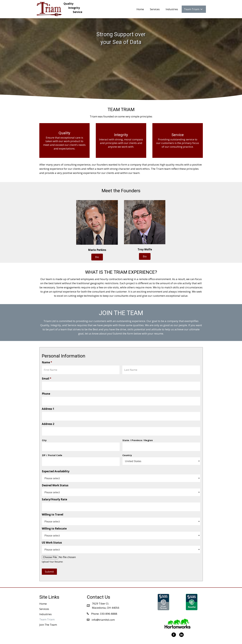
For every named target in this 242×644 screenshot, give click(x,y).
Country (127, 448)
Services (44, 600)
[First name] (81, 369)
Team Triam (47, 610)
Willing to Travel (53, 505)
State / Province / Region (138, 435)
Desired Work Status (55, 478)
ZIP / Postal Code (52, 448)
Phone (46, 391)
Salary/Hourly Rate (54, 492)
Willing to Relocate (54, 519)
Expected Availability (56, 463)
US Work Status (52, 534)
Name (47, 362)
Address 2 (48, 419)
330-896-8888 (109, 605)
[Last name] (161, 369)
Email (47, 378)
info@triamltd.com (103, 611)
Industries (46, 605)
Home (43, 595)
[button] (97, 257)
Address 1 (48, 405)
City (44, 435)
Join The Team (48, 616)
